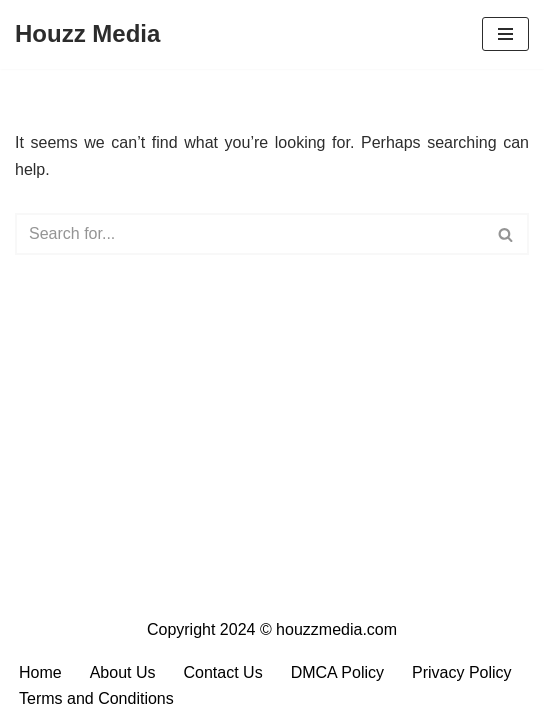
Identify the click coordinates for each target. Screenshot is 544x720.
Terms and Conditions (96, 698)
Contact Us (223, 672)
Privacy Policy (462, 672)
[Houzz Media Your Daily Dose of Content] (87, 34)
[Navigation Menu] (505, 34)
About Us (123, 672)
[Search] (249, 234)
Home (40, 672)
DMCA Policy (337, 672)
